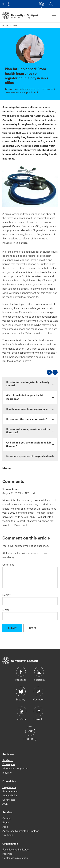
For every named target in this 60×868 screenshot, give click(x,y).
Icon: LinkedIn (38, 711)
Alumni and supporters (15, 768)
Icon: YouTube (22, 711)
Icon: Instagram (39, 672)
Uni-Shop (8, 835)
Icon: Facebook (21, 672)
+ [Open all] (49, 372)
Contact (7, 818)
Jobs (5, 827)
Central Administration (15, 858)
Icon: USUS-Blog (30, 731)
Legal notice (9, 787)
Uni (4, 4)
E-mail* (7, 610)
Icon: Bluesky (21, 691)
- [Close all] (55, 372)
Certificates (9, 800)
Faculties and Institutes (16, 850)
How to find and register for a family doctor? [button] (28, 384)
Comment (8, 565)
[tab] (30, 384)
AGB (5, 804)
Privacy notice (10, 791)
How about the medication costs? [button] (26, 419)
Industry (7, 773)
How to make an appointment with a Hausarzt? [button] (28, 431)
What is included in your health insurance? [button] (25, 397)
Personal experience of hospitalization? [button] (29, 456)
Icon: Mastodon (38, 691)
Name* (7, 595)
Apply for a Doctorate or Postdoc (21, 831)
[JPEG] (30, 186)
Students (8, 760)
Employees (9, 764)
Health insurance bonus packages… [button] (28, 409)
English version (3, 25)
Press (6, 822)
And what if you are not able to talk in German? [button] (29, 444)
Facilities (7, 854)
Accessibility (10, 795)
